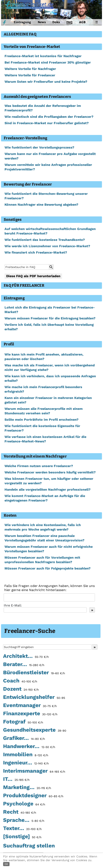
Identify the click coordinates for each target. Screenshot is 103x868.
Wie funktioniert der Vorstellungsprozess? (39, 147)
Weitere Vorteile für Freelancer (30, 75)
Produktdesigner (33, 796)
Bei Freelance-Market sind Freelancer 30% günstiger (48, 63)
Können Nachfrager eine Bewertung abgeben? (41, 205)
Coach (20, 682)
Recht (20, 812)
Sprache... (24, 821)
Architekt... (26, 657)
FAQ (69, 22)
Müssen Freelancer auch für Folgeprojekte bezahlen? (47, 568)
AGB (82, 22)
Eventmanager (30, 706)
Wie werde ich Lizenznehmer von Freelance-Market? (47, 246)
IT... (16, 780)
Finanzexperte (30, 714)
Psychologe (24, 804)
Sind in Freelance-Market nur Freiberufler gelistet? (47, 123)
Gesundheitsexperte (35, 731)
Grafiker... (24, 739)
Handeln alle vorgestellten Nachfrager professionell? (47, 490)
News (42, 22)
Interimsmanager (34, 772)
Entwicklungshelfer (34, 698)
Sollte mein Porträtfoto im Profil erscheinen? (41, 420)
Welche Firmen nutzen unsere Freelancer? (39, 466)
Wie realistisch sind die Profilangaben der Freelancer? (49, 117)
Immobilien (26, 755)
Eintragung (22, 22)
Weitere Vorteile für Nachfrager (30, 69)
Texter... (22, 829)
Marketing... (27, 788)
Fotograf (23, 723)
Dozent (21, 690)
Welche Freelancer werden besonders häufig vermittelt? (50, 472)
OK (6, 864)
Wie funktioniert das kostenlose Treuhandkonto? (45, 240)
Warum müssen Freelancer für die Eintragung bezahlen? (50, 318)
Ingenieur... (26, 764)
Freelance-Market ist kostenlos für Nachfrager (43, 56)
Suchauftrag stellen (29, 846)
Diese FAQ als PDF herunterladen (33, 276)
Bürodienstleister (34, 674)
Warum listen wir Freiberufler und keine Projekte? (46, 82)
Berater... (24, 665)
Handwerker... (29, 747)
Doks (56, 22)
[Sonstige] (22, 837)
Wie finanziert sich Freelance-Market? (36, 252)
